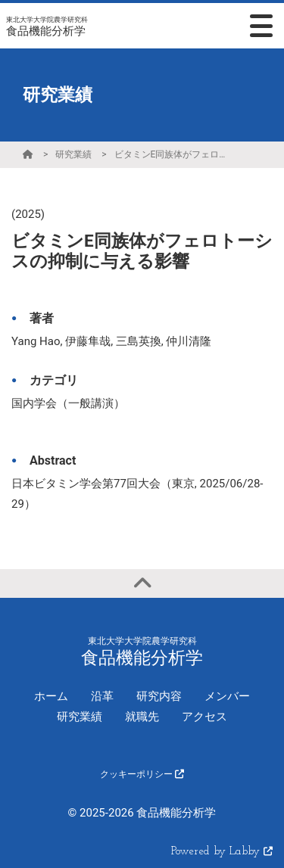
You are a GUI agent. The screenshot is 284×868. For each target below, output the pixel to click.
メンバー (227, 696)
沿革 (102, 696)
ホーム (51, 696)
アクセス (204, 717)
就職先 (142, 717)
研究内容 (159, 696)
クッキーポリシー (142, 774)
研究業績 (73, 154)
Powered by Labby (222, 852)
